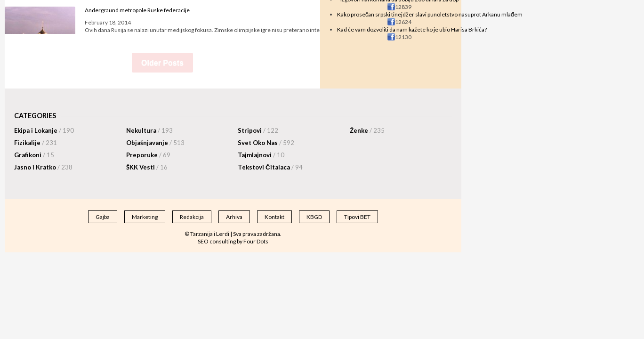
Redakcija (192, 217)
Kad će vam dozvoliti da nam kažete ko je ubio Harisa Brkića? (412, 29)
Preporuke (148, 155)
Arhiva (234, 217)
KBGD (314, 217)
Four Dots (256, 241)
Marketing (145, 217)
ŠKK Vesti (147, 167)
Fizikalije (36, 143)
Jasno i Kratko (43, 167)
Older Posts (162, 63)
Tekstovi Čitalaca (270, 167)
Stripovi (258, 130)
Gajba (103, 217)
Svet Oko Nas (266, 143)
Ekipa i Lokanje (44, 130)
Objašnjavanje (155, 143)
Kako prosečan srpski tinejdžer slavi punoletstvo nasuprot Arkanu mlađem (430, 14)
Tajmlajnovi (261, 155)
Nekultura (149, 130)
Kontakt (274, 217)
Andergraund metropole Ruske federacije (137, 10)
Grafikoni (34, 155)
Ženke (367, 130)
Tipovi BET (357, 217)
